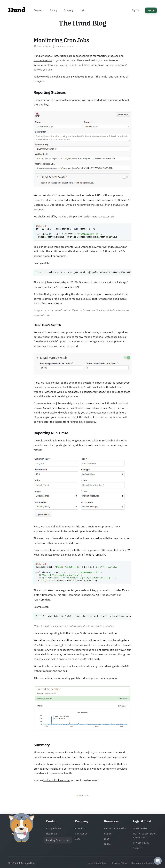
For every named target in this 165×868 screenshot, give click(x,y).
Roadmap (52, 834)
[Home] (17, 11)
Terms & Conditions (97, 863)
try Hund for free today (57, 780)
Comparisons (54, 828)
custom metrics (43, 60)
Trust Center (140, 828)
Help (83, 10)
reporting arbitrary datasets (70, 445)
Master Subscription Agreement (145, 836)
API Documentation (115, 828)
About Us (80, 828)
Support (109, 834)
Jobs (78, 839)
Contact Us (81, 834)
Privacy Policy (141, 843)
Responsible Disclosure (144, 863)
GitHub (108, 844)
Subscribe (84, 795)
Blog (107, 839)
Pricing (53, 10)
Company (68, 10)
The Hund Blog (82, 23)
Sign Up (151, 10)
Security (138, 848)
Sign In (135, 10)
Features (38, 10)
